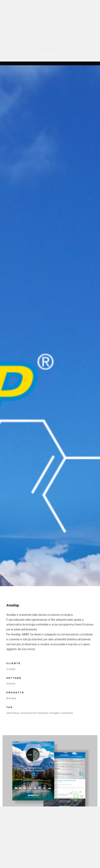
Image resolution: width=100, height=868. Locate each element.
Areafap (11, 669)
